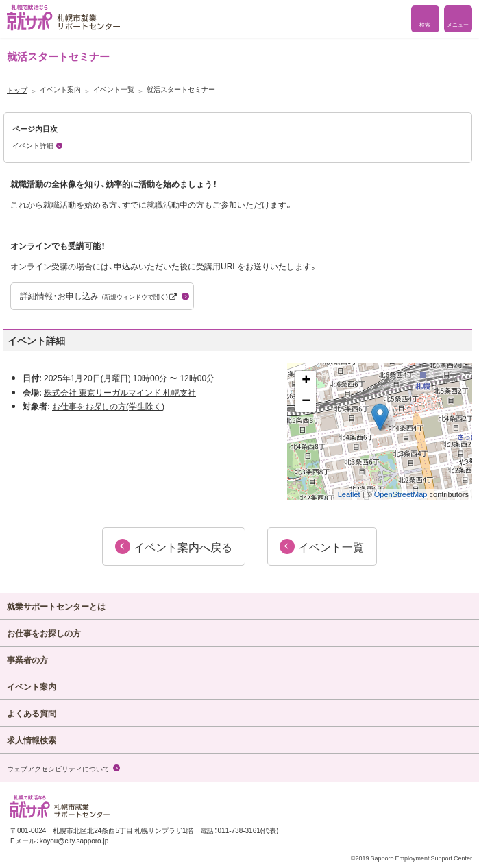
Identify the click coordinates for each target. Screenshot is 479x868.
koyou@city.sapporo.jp (74, 840)
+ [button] (306, 381)
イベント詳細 (33, 145)
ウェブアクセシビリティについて (58, 768)
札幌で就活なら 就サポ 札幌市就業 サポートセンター (63, 17)
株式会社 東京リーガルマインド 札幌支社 (120, 392)
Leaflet (349, 494)
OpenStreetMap (401, 494)
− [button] (306, 402)
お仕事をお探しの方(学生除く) (108, 406)
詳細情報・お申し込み (98, 296)
